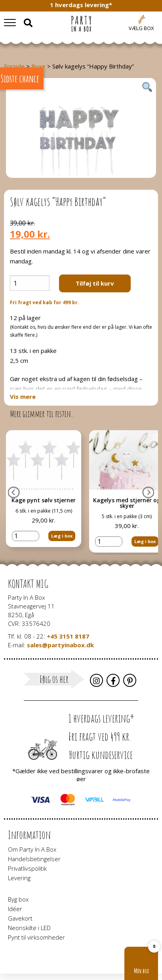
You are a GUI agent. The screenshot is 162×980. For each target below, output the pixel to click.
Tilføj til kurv (95, 283)
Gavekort (20, 918)
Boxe (38, 66)
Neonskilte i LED (29, 928)
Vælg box (141, 28)
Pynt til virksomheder (36, 937)
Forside (14, 66)
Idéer (15, 909)
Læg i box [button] (62, 527)
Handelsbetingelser (34, 859)
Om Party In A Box (32, 849)
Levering (19, 878)
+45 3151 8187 (68, 636)
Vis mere (23, 397)
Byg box (18, 899)
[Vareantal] (30, 283)
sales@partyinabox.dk (60, 645)
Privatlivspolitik (27, 868)
